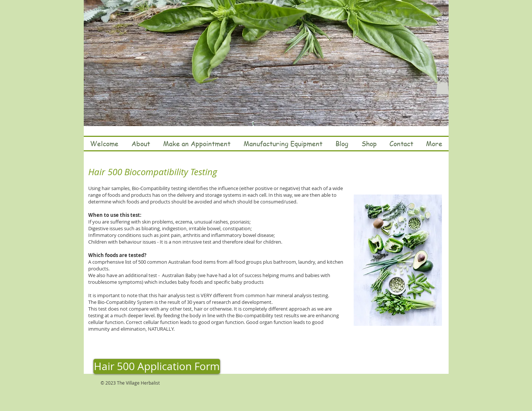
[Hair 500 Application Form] (157, 366)
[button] (442, 87)
